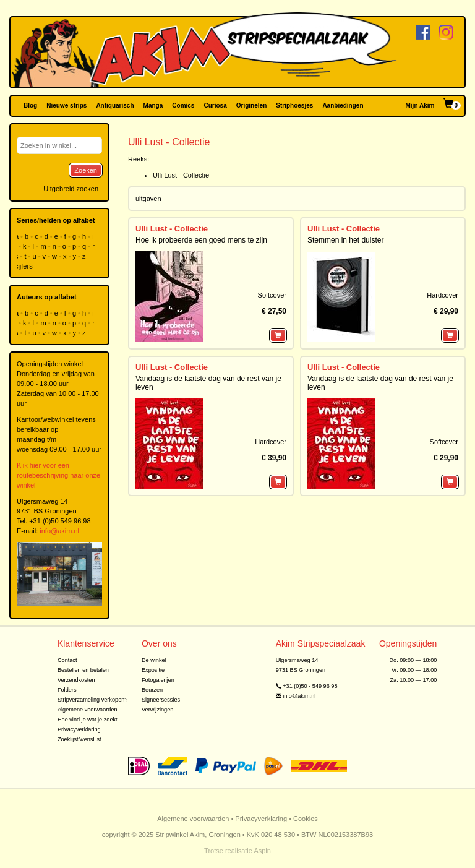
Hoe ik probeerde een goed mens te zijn (201, 240)
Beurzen (152, 690)
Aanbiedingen (343, 105)
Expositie (153, 670)
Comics (183, 105)
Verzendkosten (76, 680)
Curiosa (215, 105)
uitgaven (148, 199)
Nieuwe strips (66, 105)
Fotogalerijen (158, 680)
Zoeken (86, 170)
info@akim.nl (59, 531)
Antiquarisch (115, 105)
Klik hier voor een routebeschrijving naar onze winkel (58, 475)
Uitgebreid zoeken (71, 189)
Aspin (262, 851)
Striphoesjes (294, 105)
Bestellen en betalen (83, 670)
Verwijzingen (157, 710)
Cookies (306, 819)
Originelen (251, 105)
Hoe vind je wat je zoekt (88, 720)
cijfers (25, 266)
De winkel (154, 660)
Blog (30, 105)
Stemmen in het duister (345, 240)
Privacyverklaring (79, 729)
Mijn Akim (420, 105)
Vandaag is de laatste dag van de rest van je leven (208, 383)
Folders (67, 690)
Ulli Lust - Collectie (181, 175)
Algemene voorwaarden (88, 710)
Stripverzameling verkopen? (93, 700)
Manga (153, 105)
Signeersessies (161, 700)
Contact (67, 660)
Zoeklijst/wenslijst (79, 739)
